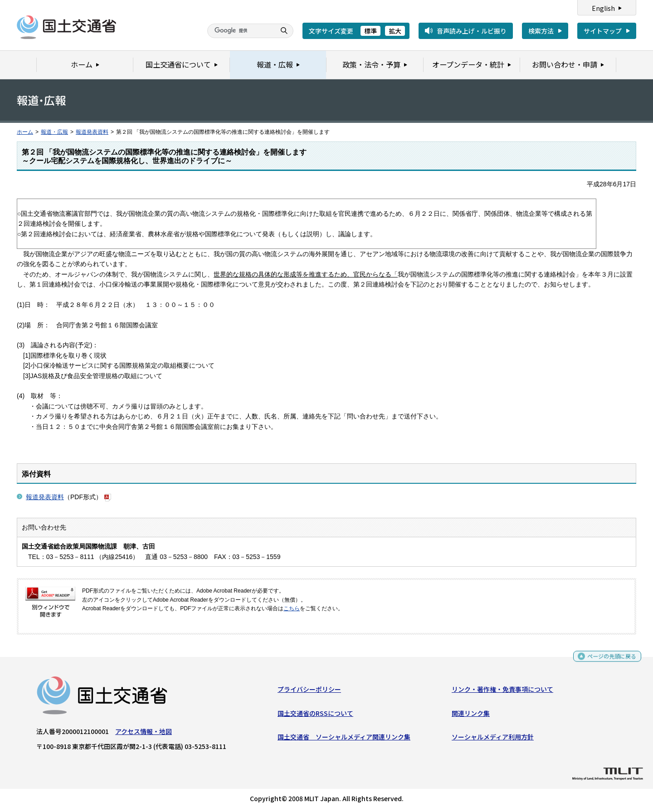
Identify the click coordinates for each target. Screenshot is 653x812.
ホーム (25, 132)
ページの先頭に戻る (608, 659)
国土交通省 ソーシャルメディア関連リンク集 (344, 739)
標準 (370, 31)
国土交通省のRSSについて (315, 715)
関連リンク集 (471, 715)
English (603, 8)
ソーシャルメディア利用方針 (493, 739)
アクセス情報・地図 (144, 734)
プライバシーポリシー (309, 691)
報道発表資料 (92, 132)
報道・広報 (54, 132)
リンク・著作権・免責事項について (502, 691)
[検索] (240, 31)
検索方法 (541, 31)
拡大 (395, 31)
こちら (292, 608)
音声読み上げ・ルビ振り (472, 31)
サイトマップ (603, 31)
